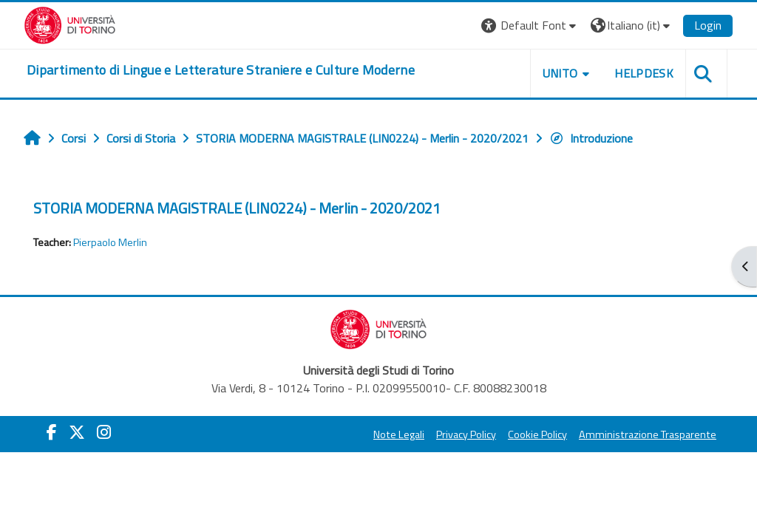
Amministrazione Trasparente (648, 434)
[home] (221, 70)
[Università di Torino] (70, 24)
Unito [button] (560, 73)
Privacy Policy (466, 434)
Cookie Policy (537, 434)
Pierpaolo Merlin (110, 242)
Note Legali (399, 434)
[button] (530, 25)
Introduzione (591, 138)
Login (708, 25)
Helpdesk (644, 73)
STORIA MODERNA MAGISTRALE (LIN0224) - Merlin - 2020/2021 (237, 208)
